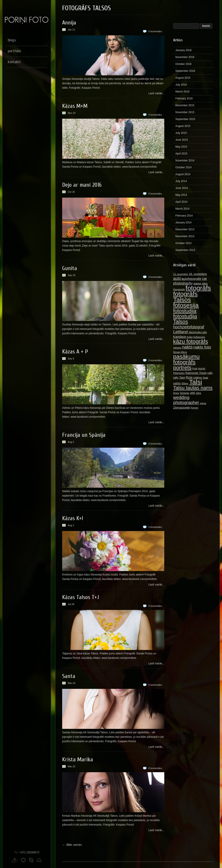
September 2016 (185, 71)
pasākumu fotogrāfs (186, 359)
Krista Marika (78, 760)
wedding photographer (186, 400)
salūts (177, 383)
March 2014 (182, 209)
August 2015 (183, 126)
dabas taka (200, 284)
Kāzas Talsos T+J (81, 597)
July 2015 (181, 133)
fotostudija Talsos (185, 319)
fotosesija (186, 305)
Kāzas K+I (73, 518)
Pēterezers (179, 373)
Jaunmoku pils (198, 332)
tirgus (176, 393)
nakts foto (202, 347)
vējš (192, 393)
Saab (205, 378)
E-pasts (39, 860)
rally (210, 373)
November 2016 (185, 57)
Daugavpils (179, 289)
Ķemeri (194, 408)
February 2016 (184, 98)
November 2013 (185, 236)
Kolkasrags (199, 337)
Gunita (70, 268)
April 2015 (181, 154)
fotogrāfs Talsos (185, 297)
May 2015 (181, 147)
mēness (177, 348)
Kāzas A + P (75, 352)
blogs (12, 40)
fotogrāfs (198, 288)
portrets (182, 368)
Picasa (23, 860)
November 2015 (185, 112)
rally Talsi (179, 378)
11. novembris (181, 274)
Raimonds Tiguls (196, 373)
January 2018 (183, 50)
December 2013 (185, 229)
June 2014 (182, 188)
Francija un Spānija (84, 435)
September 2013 (185, 250)
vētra (198, 393)
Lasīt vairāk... (156, 93)
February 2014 (184, 216)
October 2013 (183, 243)
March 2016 (182, 92)
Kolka (190, 337)
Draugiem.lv (15, 860)
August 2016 (183, 78)
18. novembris (198, 274)
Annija (69, 23)
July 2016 (181, 85)
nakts (187, 347)
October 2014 (183, 167)
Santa (69, 676)
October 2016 (183, 64)
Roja (189, 377)
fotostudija (185, 311)
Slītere (185, 383)
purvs (202, 368)
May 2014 (181, 195)
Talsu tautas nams (193, 388)
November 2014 (185, 160)
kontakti (14, 62)
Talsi (195, 382)
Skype (31, 860)
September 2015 (185, 119)
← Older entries (72, 845)
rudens (198, 378)
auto (177, 279)
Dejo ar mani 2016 (82, 185)
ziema (203, 403)
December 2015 (185, 105)
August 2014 (183, 174)
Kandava (179, 337)
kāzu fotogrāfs (191, 341)
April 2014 (181, 202)
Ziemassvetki (182, 408)
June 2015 (182, 140)
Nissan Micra (180, 352)
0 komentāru (155, 31)
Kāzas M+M (75, 106)
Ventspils (184, 393)
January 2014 (183, 223)
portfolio (14, 51)
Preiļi (195, 369)
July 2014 (181, 181)
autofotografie (191, 279)
